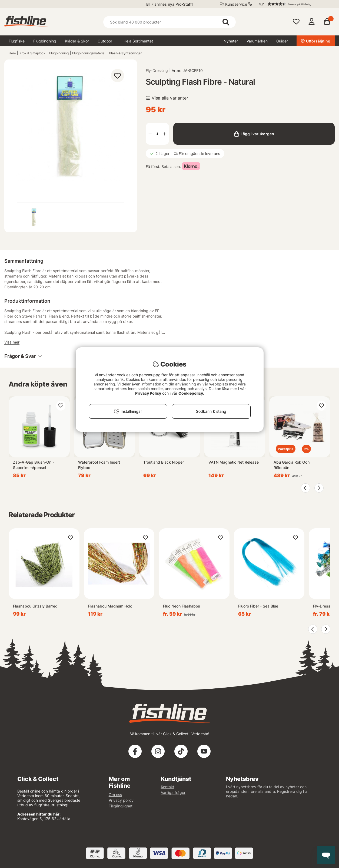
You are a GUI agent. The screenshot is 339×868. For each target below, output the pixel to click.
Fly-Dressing (157, 70)
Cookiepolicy (191, 393)
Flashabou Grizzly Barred (35, 606)
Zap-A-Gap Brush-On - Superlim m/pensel (34, 465)
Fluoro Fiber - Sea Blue (258, 606)
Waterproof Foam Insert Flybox (99, 465)
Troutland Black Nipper (164, 462)
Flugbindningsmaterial (89, 53)
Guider (282, 41)
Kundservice (236, 4)
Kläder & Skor (77, 41)
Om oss (115, 795)
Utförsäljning (316, 41)
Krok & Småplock (32, 53)
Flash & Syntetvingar (126, 53)
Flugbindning (45, 41)
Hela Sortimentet (138, 41)
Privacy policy (121, 800)
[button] (294, 4)
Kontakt (168, 787)
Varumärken (257, 41)
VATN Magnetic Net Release (234, 462)
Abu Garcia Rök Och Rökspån (292, 465)
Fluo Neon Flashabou (182, 606)
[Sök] (170, 22)
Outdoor (105, 41)
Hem (12, 53)
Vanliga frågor (173, 792)
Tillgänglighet (121, 806)
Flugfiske (17, 41)
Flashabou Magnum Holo (110, 606)
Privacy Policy (148, 393)
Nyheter (231, 41)
